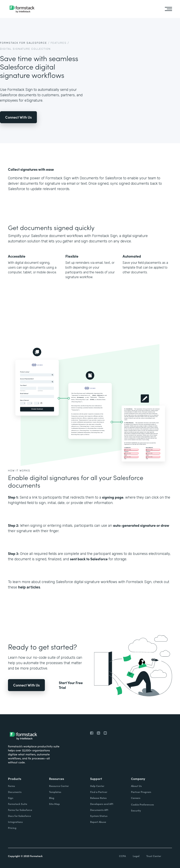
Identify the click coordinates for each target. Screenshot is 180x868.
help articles (29, 587)
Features (59, 43)
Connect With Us (18, 117)
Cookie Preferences (142, 804)
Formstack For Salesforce (24, 43)
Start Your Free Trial (71, 685)
